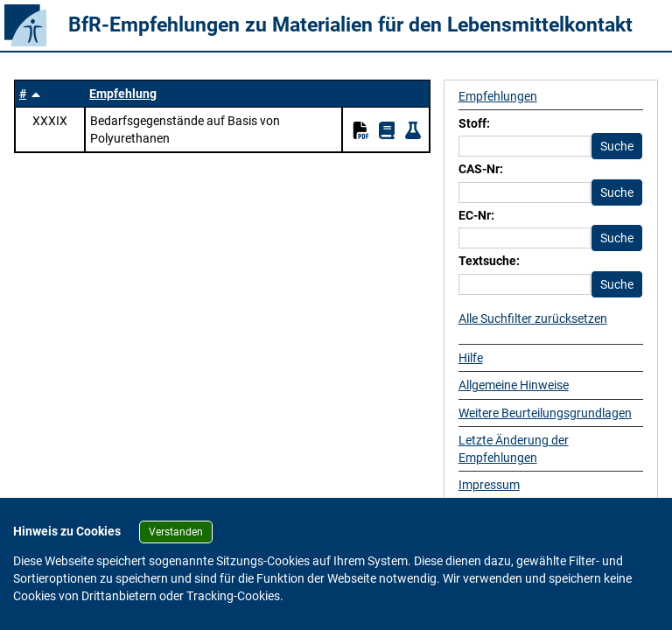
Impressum (489, 485)
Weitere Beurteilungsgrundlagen (545, 413)
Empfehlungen (498, 96)
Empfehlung (123, 94)
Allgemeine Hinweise (514, 385)
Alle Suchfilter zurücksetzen (533, 318)
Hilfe (471, 358)
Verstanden (176, 532)
